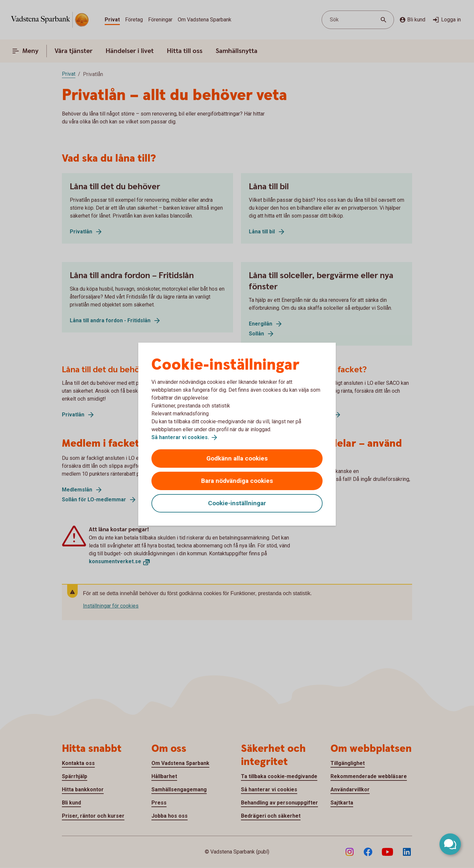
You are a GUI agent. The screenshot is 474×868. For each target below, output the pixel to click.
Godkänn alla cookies (237, 458)
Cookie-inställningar (237, 503)
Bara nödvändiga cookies (237, 481)
